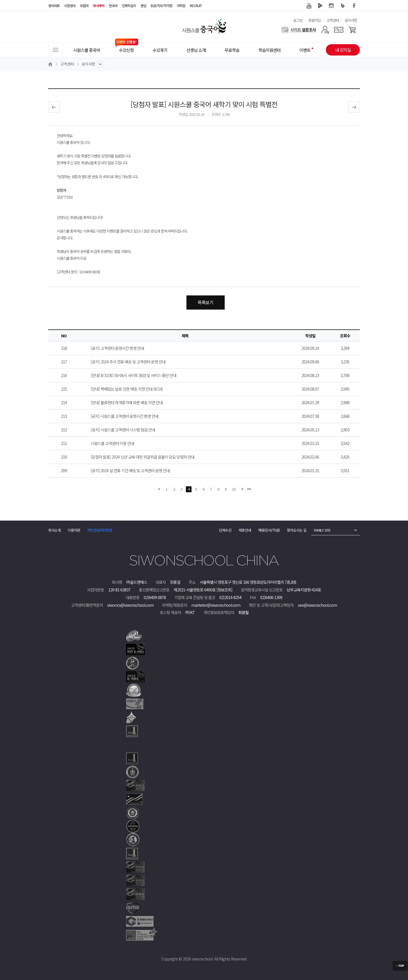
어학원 (181, 6)
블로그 (343, 6)
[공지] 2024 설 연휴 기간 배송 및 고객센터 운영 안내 (130, 470)
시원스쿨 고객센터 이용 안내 (112, 443)
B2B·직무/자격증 (161, 6)
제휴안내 (245, 530)
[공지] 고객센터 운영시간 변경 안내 (117, 348)
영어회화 (54, 6)
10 (234, 489)
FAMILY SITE (322, 530)
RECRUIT (196, 6)
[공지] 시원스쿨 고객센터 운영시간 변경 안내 (125, 416)
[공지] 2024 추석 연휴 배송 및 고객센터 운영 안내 (128, 362)
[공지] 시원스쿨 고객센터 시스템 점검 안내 (123, 430)
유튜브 (309, 6)
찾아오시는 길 (297, 530)
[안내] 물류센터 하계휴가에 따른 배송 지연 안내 (127, 402)
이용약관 (74, 530)
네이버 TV (320, 6)
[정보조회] (224, 590)
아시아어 (99, 6)
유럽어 (84, 6)
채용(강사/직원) (269, 530)
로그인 (298, 20)
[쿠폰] (339, 30)
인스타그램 (331, 6)
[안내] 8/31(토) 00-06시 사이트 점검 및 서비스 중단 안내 (133, 375)
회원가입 (314, 20)
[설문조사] (298, 30)
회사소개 (54, 530)
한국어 (113, 6)
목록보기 (205, 302)
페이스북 (354, 6)
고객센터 (333, 20)
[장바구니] (352, 30)
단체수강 (225, 530)
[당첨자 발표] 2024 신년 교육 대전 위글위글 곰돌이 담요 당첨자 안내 (143, 457)
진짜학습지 (129, 6)
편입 (143, 6)
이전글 (54, 107)
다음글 (354, 107)
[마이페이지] (325, 30)
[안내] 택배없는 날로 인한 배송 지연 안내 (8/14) (127, 389)
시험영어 (70, 6)
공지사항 (351, 20)
